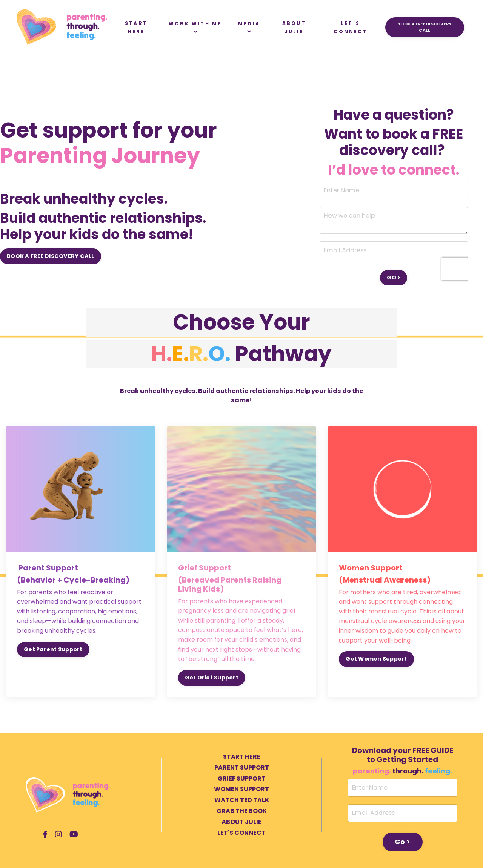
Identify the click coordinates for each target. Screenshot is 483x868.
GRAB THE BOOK (242, 810)
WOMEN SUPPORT (241, 789)
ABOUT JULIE (294, 27)
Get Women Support (376, 658)
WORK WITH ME (195, 27)
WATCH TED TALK (242, 800)
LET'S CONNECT (350, 27)
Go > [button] (403, 841)
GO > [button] (394, 277)
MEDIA (249, 27)
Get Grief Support (212, 677)
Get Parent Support (53, 649)
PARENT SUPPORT (242, 767)
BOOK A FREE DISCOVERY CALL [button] (425, 27)
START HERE (136, 27)
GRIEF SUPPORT (242, 778)
